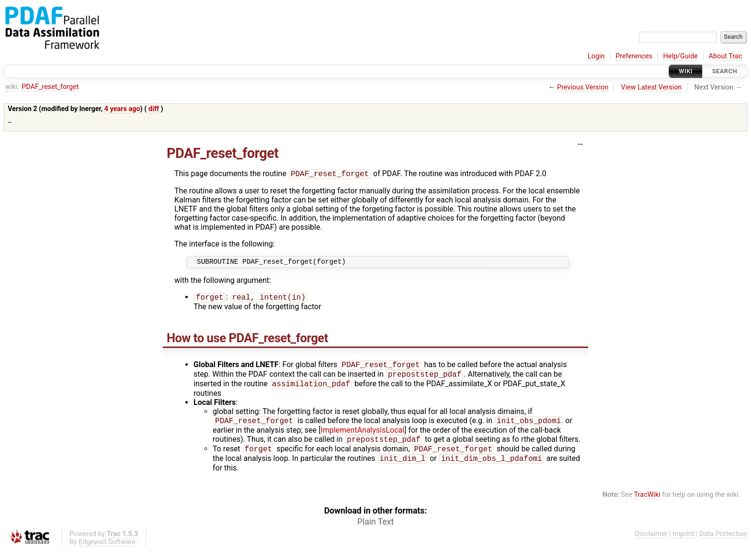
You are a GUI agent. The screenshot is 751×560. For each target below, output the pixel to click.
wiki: (12, 87)
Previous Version (583, 87)
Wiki (686, 71)
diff (154, 109)
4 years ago (122, 109)
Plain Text (375, 532)
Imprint (683, 544)
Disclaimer (651, 544)
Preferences (634, 56)
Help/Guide (681, 56)
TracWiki (647, 505)
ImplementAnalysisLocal (362, 437)
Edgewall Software (107, 552)
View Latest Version (652, 87)
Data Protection (723, 544)
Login (596, 56)
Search (725, 71)
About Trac (726, 56)
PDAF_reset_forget (50, 87)
